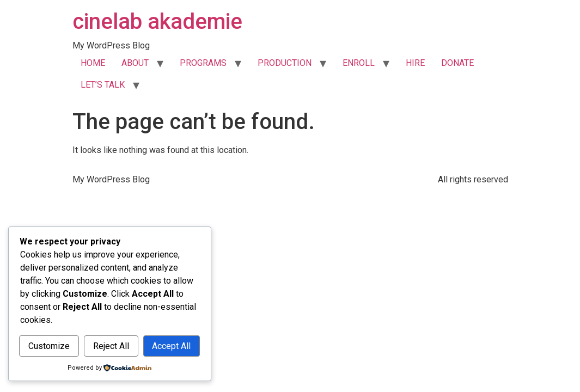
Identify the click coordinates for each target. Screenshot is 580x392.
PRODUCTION (285, 63)
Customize (49, 346)
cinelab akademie (157, 22)
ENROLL (359, 63)
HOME (93, 63)
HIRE (415, 63)
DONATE (457, 63)
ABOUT (135, 63)
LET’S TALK (103, 85)
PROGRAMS (203, 63)
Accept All (171, 346)
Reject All (111, 346)
